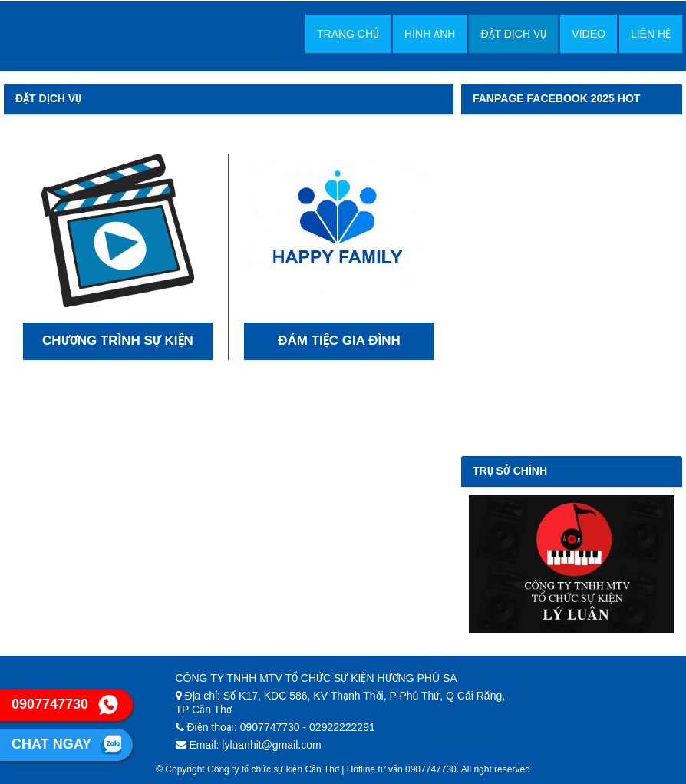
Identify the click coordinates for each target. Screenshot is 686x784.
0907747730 (65, 705)
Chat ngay (66, 745)
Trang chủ (348, 34)
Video (589, 34)
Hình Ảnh (430, 34)
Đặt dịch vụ (513, 34)
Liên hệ (651, 34)
